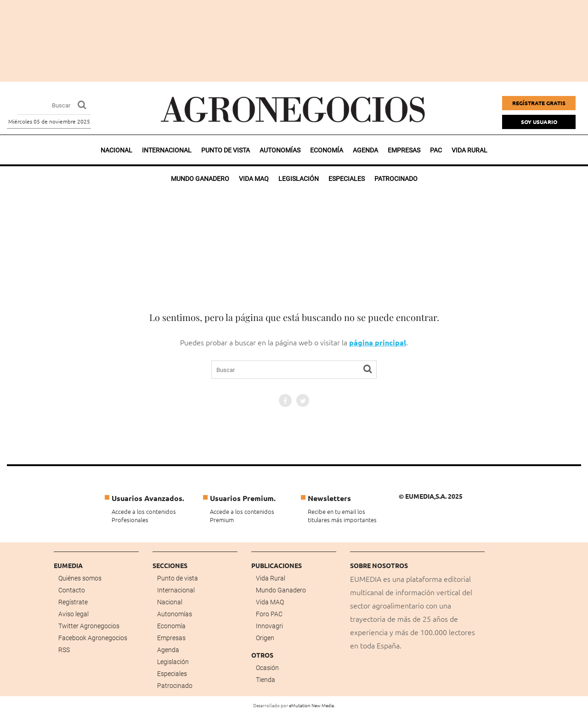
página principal (378, 342)
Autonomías (280, 150)
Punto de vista (226, 150)
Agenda (365, 150)
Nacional (116, 150)
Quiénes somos (80, 578)
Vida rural (469, 150)
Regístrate (73, 602)
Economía (327, 150)
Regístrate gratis (539, 103)
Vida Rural (271, 578)
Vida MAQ (270, 602)
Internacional (167, 150)
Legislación (173, 662)
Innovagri (269, 626)
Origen (265, 638)
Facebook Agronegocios (93, 638)
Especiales (172, 674)
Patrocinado (175, 686)
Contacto (72, 590)
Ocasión (267, 668)
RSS (64, 650)
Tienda (266, 680)
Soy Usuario (539, 122)
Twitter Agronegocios (89, 626)
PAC (436, 150)
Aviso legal (73, 614)
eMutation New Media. (312, 705)
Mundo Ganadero (281, 590)
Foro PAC (269, 614)
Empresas (404, 150)
